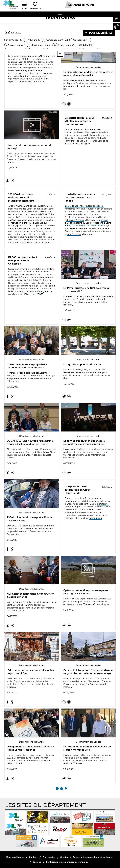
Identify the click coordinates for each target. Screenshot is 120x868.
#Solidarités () (81, 40)
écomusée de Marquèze (88, 231)
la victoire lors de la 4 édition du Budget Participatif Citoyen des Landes (31, 287)
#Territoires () (15, 40)
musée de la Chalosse (85, 226)
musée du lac (74, 234)
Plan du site (49, 857)
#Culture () (35, 40)
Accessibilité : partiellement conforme (93, 857)
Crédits (64, 857)
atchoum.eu (96, 518)
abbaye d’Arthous (75, 220)
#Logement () (66, 45)
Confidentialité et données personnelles (67, 862)
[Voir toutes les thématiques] (60, 54)
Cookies (37, 862)
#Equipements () (16, 45)
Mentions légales (15, 857)
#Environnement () (42, 45)
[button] (116, 19)
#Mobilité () (86, 45)
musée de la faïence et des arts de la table (86, 228)
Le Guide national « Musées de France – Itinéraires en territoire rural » (85, 207)
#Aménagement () (57, 40)
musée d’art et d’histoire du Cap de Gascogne (86, 221)
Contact (33, 857)
